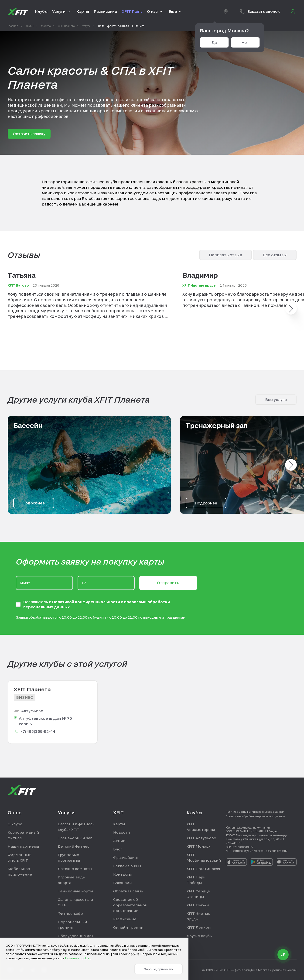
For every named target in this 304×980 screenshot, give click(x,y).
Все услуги (276, 399)
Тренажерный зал (75, 838)
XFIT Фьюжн (198, 905)
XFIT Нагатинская (203, 869)
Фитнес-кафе (70, 913)
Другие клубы (200, 936)
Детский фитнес (74, 846)
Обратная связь (128, 891)
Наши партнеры (23, 846)
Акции (119, 841)
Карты (119, 824)
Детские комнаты (75, 869)
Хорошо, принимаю (159, 969)
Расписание (125, 919)
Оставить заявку (29, 134)
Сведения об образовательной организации (130, 905)
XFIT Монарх (198, 846)
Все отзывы (275, 255)
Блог (118, 849)
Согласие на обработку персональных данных (255, 816)
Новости (122, 832)
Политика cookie (78, 958)
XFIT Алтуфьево (201, 838)
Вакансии (123, 883)
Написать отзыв (225, 255)
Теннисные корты (75, 891)
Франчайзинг (126, 857)
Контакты (123, 874)
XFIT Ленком (199, 927)
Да (214, 42)
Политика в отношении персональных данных (255, 812)
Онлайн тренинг (129, 927)
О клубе (15, 824)
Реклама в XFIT (128, 866)
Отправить (168, 583)
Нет (245, 42)
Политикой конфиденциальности (87, 602)
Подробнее (34, 503)
